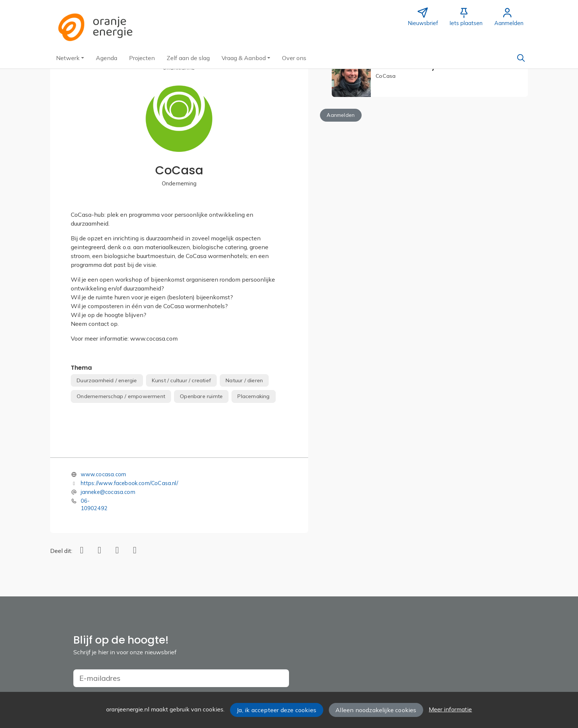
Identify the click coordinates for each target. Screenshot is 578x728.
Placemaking (253, 396)
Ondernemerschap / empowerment (121, 396)
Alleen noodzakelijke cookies (376, 710)
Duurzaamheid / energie (107, 380)
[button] (70, 58)
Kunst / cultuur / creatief (181, 380)
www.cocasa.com (104, 474)
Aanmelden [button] (341, 115)
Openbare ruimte (201, 396)
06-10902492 (94, 504)
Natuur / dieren (244, 380)
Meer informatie (450, 709)
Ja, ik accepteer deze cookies (276, 710)
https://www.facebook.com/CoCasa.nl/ (129, 483)
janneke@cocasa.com (108, 492)
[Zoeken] (521, 58)
